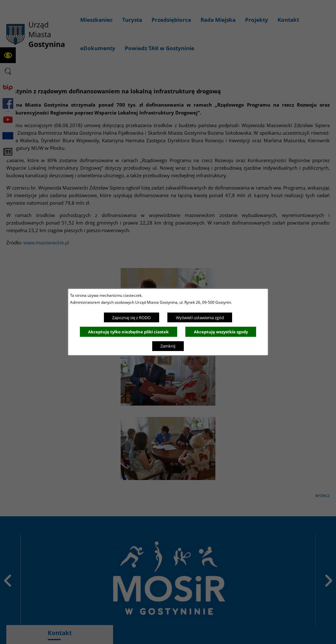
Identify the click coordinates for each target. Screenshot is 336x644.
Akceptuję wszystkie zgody (221, 332)
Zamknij (168, 346)
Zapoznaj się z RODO (131, 318)
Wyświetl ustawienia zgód (200, 318)
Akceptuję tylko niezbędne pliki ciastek (128, 332)
